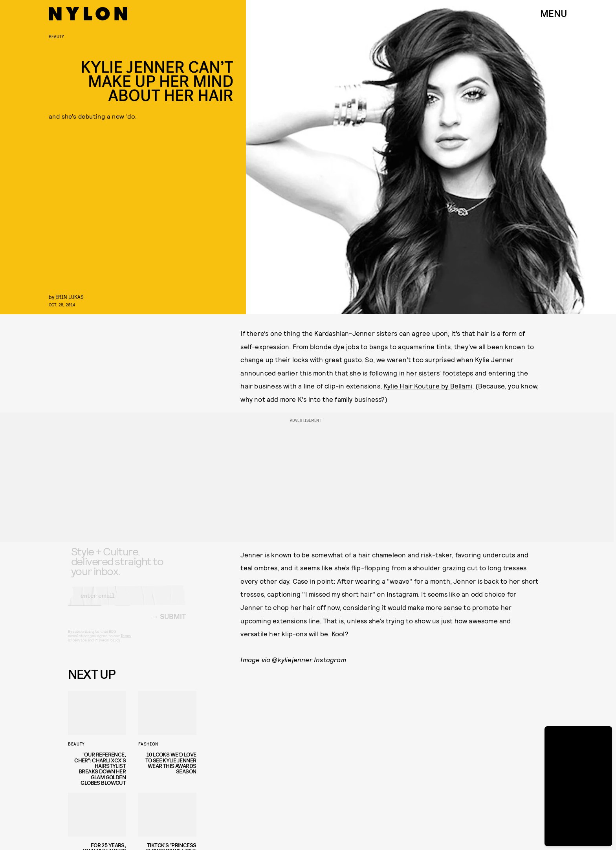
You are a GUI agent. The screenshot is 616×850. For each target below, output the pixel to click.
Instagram (402, 594)
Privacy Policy (107, 647)
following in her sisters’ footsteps (421, 373)
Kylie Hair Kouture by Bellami (428, 386)
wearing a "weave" (384, 581)
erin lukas (70, 297)
